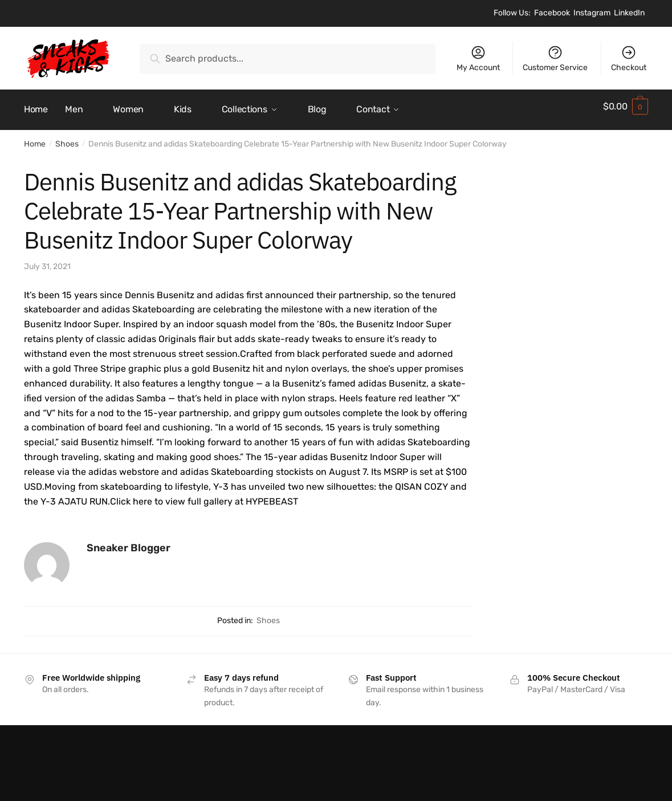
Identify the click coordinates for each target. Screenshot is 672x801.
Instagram (592, 13)
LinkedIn (629, 13)
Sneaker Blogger (129, 542)
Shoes (67, 138)
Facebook (552, 13)
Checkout (629, 58)
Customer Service (555, 58)
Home (35, 138)
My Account (478, 58)
